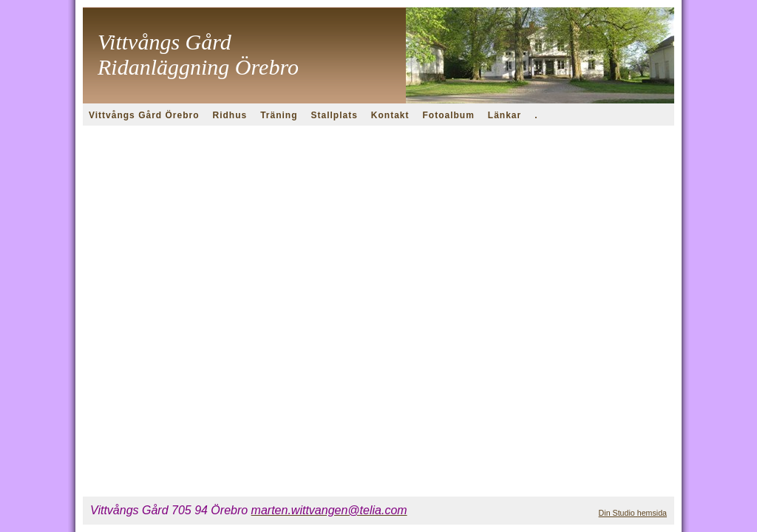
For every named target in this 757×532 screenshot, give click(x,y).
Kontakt (390, 115)
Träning (279, 115)
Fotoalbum (449, 115)
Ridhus (230, 115)
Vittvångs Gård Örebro (144, 115)
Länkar (505, 115)
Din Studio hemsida (633, 513)
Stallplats (335, 115)
